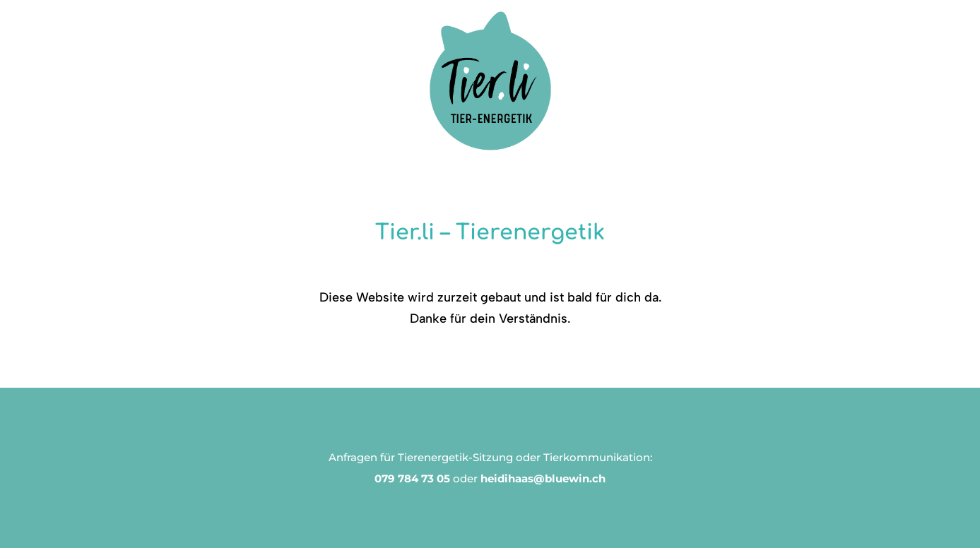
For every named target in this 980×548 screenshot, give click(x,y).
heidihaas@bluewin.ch (543, 478)
